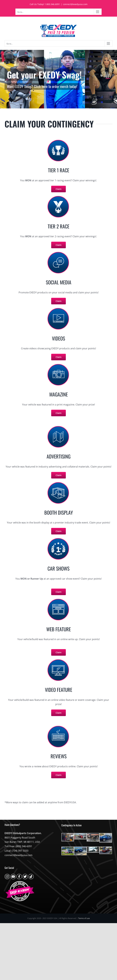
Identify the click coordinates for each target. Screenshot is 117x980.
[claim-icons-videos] (58, 309)
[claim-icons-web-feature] (58, 726)
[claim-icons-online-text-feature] (58, 599)
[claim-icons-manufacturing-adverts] (58, 427)
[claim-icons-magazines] (58, 365)
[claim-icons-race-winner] (58, 140)
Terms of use (84, 918)
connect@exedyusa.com (75, 4)
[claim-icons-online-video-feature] (58, 660)
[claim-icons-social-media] (58, 253)
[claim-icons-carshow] (58, 539)
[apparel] (58, 79)
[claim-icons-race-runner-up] (58, 197)
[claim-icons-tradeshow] (58, 483)
